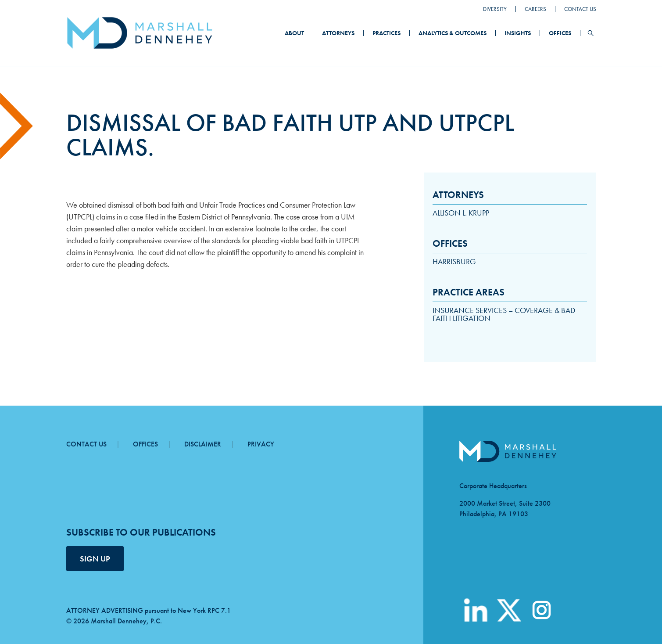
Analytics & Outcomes (453, 33)
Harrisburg (454, 261)
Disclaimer (203, 444)
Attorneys (338, 33)
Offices (560, 33)
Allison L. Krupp (461, 213)
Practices (386, 33)
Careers (535, 9)
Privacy (261, 444)
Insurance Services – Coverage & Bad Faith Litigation (504, 314)
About (294, 33)
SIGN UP (95, 559)
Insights (518, 33)
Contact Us (580, 9)
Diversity (495, 9)
